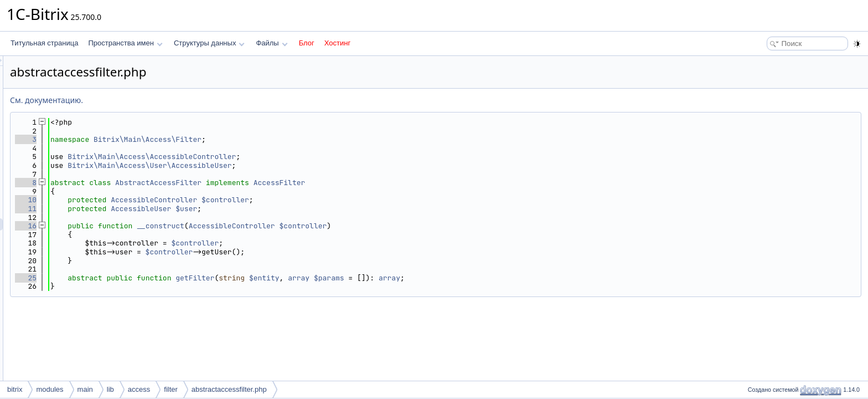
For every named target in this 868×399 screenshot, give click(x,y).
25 (164, 278)
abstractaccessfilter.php (229, 389)
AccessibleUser (279, 209)
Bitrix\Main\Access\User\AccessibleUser (288, 165)
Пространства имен (125, 43)
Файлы (272, 43)
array (437, 278)
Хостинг (337, 43)
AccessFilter (418, 183)
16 (164, 226)
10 (164, 200)
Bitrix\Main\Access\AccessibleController (290, 157)
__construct (299, 226)
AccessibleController (292, 200)
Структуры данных (209, 43)
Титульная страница (44, 43)
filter (171, 389)
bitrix (15, 389)
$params (467, 278)
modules (50, 389)
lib (110, 389)
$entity (403, 278)
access (139, 389)
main (85, 389)
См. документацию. (185, 100)
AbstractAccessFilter (297, 183)
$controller (364, 200)
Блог (307, 43)
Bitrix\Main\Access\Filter (286, 139)
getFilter (333, 278)
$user (325, 209)
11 (164, 209)
